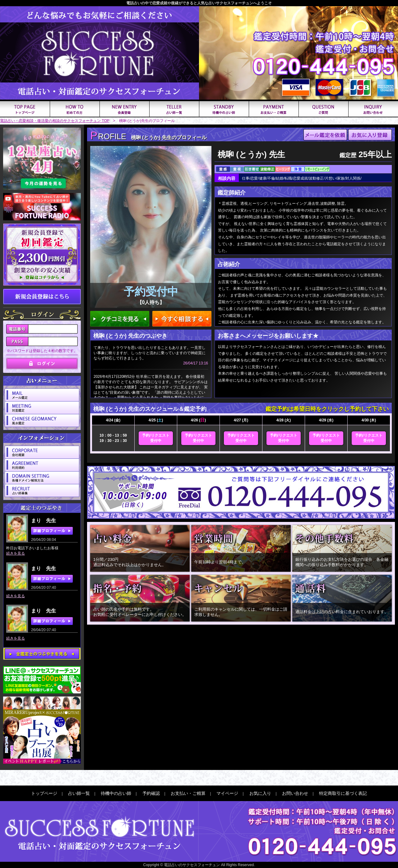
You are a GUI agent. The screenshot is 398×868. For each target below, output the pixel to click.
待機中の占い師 (116, 793)
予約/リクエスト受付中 (156, 438)
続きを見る (16, 553)
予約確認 (151, 793)
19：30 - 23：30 (113, 441)
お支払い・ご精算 (188, 793)
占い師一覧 (79, 793)
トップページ (44, 793)
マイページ (227, 793)
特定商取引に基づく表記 (343, 793)
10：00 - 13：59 (113, 435)
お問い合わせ (295, 793)
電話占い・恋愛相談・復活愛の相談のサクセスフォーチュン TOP (55, 121)
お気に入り (260, 793)
